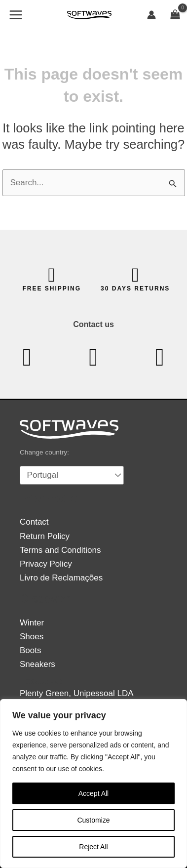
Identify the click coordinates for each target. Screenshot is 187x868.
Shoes (32, 637)
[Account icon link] (151, 15)
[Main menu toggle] (16, 15)
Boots (30, 650)
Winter (32, 623)
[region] (93, 784)
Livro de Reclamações (61, 578)
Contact (34, 522)
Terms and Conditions (60, 550)
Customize (93, 820)
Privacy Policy (46, 564)
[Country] (72, 475)
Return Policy (45, 536)
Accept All (93, 793)
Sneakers (37, 664)
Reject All (93, 847)
